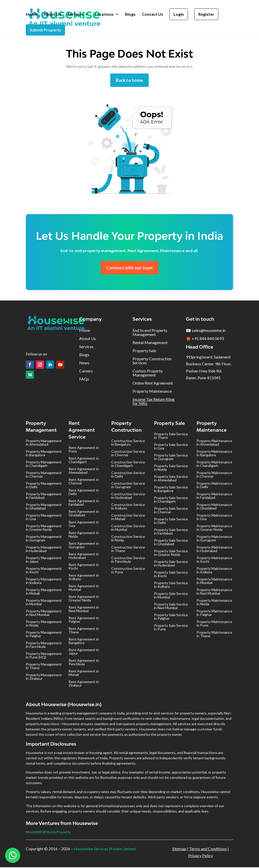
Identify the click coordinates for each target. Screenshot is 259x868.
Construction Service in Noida (128, 539)
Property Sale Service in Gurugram (171, 458)
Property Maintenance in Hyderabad (214, 550)
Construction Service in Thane (128, 550)
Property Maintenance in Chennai (214, 475)
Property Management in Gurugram (44, 539)
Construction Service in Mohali (128, 518)
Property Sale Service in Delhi (171, 522)
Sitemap (179, 849)
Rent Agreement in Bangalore (84, 642)
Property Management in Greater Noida (44, 528)
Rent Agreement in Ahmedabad (84, 471)
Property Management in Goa (44, 518)
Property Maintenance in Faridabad (214, 496)
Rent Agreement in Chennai (84, 482)
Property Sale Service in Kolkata (171, 585)
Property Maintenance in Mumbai (214, 582)
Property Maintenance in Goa (214, 518)
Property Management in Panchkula (44, 645)
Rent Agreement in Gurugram (84, 546)
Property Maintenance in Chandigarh (214, 465)
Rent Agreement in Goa (84, 525)
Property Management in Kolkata (44, 582)
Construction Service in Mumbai (128, 528)
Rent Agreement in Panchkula (84, 663)
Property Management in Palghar (44, 635)
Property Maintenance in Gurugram (214, 539)
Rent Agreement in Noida (84, 535)
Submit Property (45, 30)
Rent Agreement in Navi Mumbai (84, 610)
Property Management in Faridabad (44, 496)
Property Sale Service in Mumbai (171, 596)
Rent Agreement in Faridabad (84, 503)
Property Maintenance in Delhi (214, 486)
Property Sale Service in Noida (171, 468)
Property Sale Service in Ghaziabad (171, 543)
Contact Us (153, 14)
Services (75, 14)
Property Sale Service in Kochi (171, 575)
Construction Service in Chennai (128, 454)
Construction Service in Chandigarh (128, 465)
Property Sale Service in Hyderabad (171, 564)
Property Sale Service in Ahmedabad (171, 479)
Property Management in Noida (44, 624)
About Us (52, 14)
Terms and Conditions (208, 849)
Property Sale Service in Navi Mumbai (171, 607)
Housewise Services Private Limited (105, 849)
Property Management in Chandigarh (44, 465)
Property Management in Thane (44, 667)
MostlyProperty (58, 833)
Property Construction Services (152, 361)
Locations (104, 14)
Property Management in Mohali (44, 592)
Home (31, 14)
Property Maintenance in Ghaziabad (214, 507)
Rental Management (150, 343)
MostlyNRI (34, 833)
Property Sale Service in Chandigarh (171, 500)
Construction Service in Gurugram (128, 486)
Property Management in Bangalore (44, 454)
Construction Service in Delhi (128, 475)
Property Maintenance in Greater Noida (214, 528)
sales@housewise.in (209, 331)
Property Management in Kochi (44, 571)
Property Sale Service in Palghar (171, 617)
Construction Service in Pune (128, 571)
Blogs (130, 14)
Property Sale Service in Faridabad (171, 532)
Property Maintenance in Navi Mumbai (214, 592)
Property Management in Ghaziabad (44, 507)
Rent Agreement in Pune (84, 450)
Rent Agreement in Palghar (84, 620)
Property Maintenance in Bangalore (214, 454)
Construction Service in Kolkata (128, 507)
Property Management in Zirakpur (44, 677)
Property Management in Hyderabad (44, 550)
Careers (86, 372)
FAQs (84, 380)
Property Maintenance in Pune (214, 624)
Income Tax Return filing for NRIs (154, 402)
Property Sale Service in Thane (171, 436)
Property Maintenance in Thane (214, 635)
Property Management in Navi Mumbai (44, 614)
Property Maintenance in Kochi (214, 560)
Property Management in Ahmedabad (44, 443)
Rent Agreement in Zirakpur (84, 684)
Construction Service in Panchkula (128, 560)
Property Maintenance (152, 392)
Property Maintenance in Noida (214, 603)
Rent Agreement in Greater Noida (84, 599)
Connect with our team (130, 268)
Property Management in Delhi (44, 486)
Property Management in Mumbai (44, 603)
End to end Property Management (150, 333)
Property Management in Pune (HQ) (44, 656)
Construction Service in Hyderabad (128, 496)
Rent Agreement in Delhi (84, 493)
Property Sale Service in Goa (171, 447)
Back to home (129, 80)
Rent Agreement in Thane (84, 631)
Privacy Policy (201, 856)
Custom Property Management (148, 374)
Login (179, 14)
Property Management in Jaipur (44, 560)
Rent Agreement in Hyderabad (84, 556)
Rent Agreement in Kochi (84, 567)
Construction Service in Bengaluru (128, 443)
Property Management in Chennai (44, 475)
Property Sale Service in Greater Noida (171, 553)
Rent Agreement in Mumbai (84, 588)
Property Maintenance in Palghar (214, 614)
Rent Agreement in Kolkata (84, 578)
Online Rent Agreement (153, 384)
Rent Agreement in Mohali (84, 674)
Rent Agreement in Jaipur (84, 652)
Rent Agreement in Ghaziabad (84, 514)
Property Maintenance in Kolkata (214, 571)
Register (206, 14)
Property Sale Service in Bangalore (171, 490)
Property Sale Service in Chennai (171, 511)
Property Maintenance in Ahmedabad (214, 443)
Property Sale (144, 351)
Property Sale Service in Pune (171, 628)
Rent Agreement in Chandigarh (84, 461)
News (84, 363)
